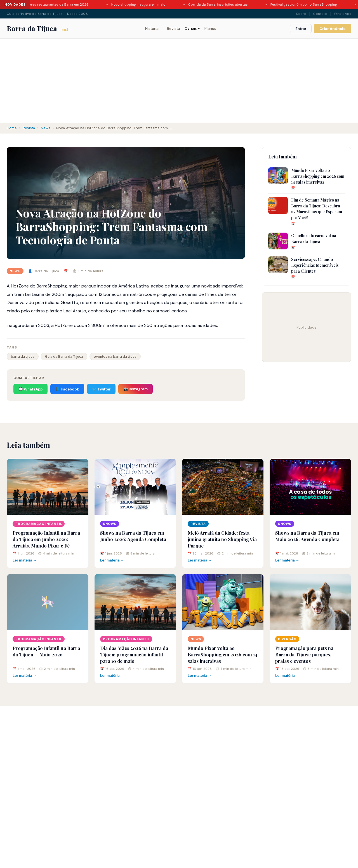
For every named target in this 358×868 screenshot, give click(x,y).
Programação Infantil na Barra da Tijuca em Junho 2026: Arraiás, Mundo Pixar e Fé (46, 539)
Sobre (301, 14)
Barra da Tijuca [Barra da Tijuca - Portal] (39, 28)
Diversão (287, 639)
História (152, 29)
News (46, 128)
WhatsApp (343, 14)
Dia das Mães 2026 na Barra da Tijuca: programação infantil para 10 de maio (134, 654)
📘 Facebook (67, 389)
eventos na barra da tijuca (115, 356)
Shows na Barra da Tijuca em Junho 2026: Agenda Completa (133, 536)
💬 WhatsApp (30, 389)
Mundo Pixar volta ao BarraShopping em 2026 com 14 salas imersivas (318, 176)
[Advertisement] (179, 81)
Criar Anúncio (333, 29)
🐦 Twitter (101, 389)
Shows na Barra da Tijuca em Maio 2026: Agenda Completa (307, 536)
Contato (320, 14)
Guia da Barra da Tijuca (64, 356)
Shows (110, 524)
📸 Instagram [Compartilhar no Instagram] (136, 389)
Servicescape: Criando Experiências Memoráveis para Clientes (315, 265)
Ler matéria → (24, 560)
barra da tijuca (23, 356)
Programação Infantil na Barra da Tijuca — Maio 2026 (46, 651)
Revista (174, 29)
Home (12, 128)
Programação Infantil (39, 524)
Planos (210, 29)
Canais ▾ (192, 28)
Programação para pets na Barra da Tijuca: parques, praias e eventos (304, 654)
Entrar (301, 29)
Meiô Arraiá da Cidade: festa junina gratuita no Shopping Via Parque (222, 539)
